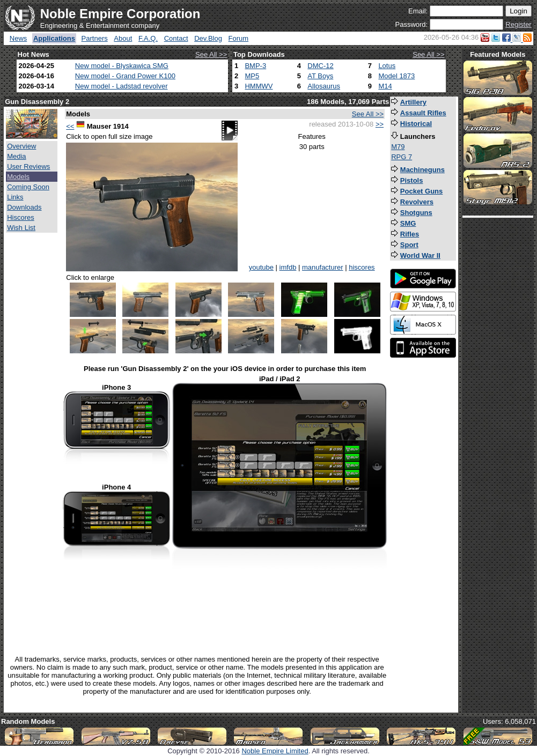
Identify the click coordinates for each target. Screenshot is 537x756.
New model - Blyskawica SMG (122, 66)
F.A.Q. (148, 38)
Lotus (387, 66)
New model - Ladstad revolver (122, 86)
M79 (398, 147)
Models (18, 177)
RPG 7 (402, 157)
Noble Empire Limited (275, 751)
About (123, 38)
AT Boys (320, 76)
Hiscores (21, 217)
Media (16, 156)
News (19, 38)
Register (518, 24)
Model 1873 (396, 76)
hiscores (362, 267)
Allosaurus (324, 86)
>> (380, 124)
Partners (95, 38)
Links (15, 197)
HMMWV (259, 86)
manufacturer (323, 267)
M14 (385, 86)
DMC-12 (320, 66)
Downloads (24, 207)
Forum (239, 38)
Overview (21, 146)
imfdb (288, 267)
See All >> (211, 54)
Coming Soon (28, 187)
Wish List (21, 228)
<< (70, 126)
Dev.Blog (208, 38)
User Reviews (28, 166)
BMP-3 (255, 66)
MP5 (252, 76)
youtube (261, 267)
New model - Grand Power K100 (125, 76)
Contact (176, 38)
